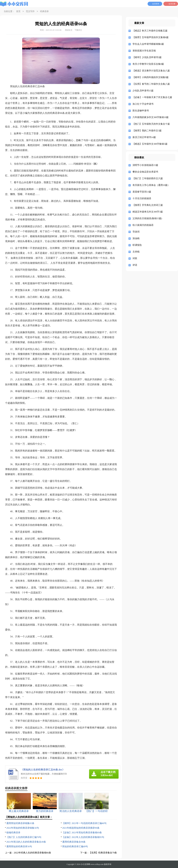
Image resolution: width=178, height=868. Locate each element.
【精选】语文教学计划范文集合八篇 (151, 71)
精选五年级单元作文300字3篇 (148, 212)
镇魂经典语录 (13, 833)
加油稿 (136, 238)
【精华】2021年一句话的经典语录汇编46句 (84, 823)
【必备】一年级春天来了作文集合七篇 (152, 97)
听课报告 (137, 245)
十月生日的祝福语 (142, 198)
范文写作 (30, 12)
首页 (18, 12)
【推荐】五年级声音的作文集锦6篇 (151, 37)
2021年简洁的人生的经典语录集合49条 (26, 842)
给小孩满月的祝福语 (143, 225)
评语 (135, 265)
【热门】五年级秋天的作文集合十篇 (151, 124)
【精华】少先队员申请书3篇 (147, 57)
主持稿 (136, 252)
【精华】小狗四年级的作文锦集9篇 (151, 77)
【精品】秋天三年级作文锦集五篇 (150, 31)
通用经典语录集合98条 (74, 842)
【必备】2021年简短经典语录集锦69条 (82, 833)
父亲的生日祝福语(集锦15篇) (147, 218)
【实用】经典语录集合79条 (103, 853)
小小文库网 (85, 864)
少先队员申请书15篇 (143, 91)
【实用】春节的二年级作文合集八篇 (151, 84)
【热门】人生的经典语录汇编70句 (24, 837)
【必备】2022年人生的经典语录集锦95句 (83, 837)
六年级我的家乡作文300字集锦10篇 (151, 117)
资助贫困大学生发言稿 (144, 51)
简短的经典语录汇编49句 (75, 846)
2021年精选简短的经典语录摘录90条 (81, 828)
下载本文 (78, 30)
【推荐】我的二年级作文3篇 (147, 131)
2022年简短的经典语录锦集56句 (23, 828)
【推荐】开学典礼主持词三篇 (148, 205)
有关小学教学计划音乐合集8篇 (148, 64)
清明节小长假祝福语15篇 (145, 165)
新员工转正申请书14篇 (144, 137)
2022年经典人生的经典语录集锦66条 (32, 853)
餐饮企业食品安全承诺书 (145, 172)
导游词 (136, 232)
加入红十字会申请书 (143, 104)
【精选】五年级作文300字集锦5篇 (150, 144)
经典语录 (44, 12)
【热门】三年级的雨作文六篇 (148, 178)
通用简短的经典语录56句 (19, 846)
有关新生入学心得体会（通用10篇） (151, 185)
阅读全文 (69, 30)
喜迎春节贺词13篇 (142, 192)
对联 (135, 258)
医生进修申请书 (141, 111)
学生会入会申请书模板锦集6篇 (148, 44)
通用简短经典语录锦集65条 (20, 823)
